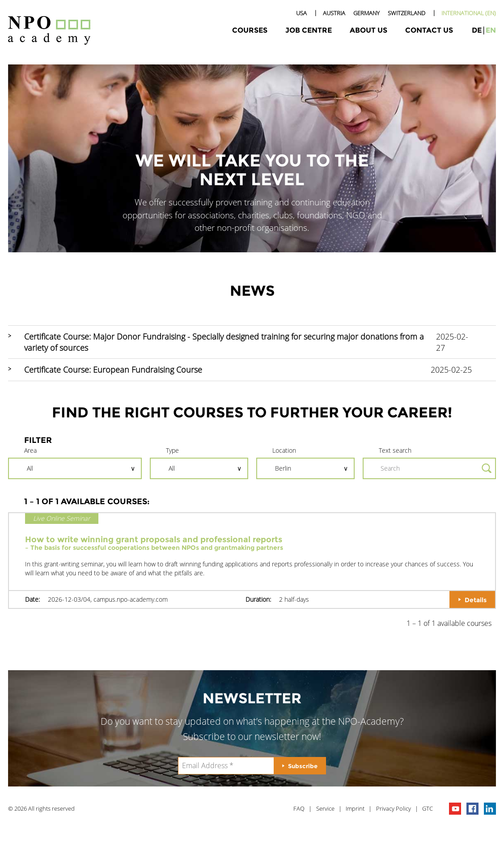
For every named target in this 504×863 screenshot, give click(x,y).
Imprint (355, 808)
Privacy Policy (394, 808)
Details (476, 600)
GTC (428, 808)
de (477, 30)
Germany (366, 13)
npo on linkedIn (490, 809)
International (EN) (469, 13)
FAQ (299, 808)
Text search (395, 450)
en (491, 30)
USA (301, 13)
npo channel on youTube (455, 809)
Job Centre (309, 30)
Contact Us (429, 30)
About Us (368, 30)
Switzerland (407, 13)
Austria (334, 13)
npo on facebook (472, 809)
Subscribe (303, 766)
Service (325, 808)
